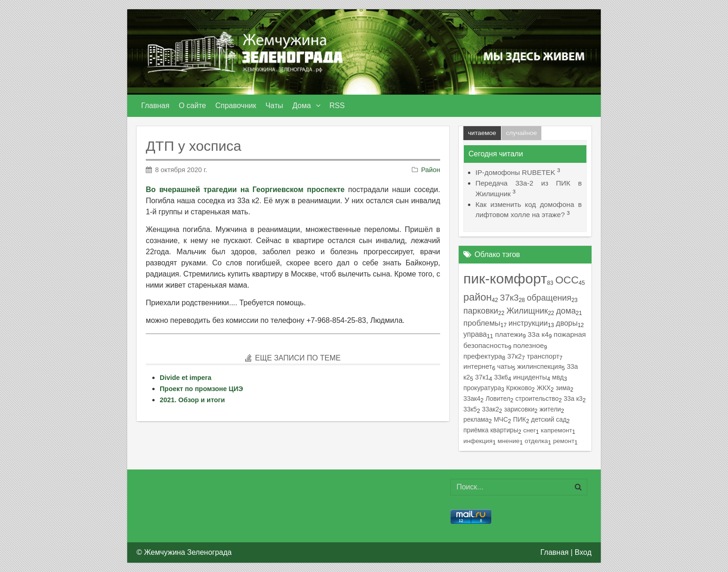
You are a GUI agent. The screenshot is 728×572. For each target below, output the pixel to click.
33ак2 (491, 409)
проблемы (482, 323)
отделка (536, 441)
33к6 (501, 377)
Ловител (498, 398)
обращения (549, 298)
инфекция (478, 441)
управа (475, 334)
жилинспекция (539, 366)
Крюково (519, 388)
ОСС (567, 280)
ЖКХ (544, 388)
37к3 (509, 298)
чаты (505, 366)
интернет (478, 366)
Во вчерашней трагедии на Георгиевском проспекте (245, 190)
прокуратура (482, 388)
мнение (509, 441)
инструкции (528, 323)
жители (550, 409)
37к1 (482, 377)
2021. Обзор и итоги (192, 400)
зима (563, 388)
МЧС (501, 419)
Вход (583, 552)
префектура (483, 356)
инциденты (530, 377)
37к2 (514, 356)
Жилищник (527, 311)
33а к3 (573, 398)
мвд (558, 377)
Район (431, 170)
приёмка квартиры (491, 430)
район (478, 297)
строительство (537, 398)
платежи (509, 334)
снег (530, 430)
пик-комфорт (505, 278)
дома (566, 311)
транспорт (543, 356)
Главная (555, 552)
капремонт (556, 430)
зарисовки (519, 409)
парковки (481, 311)
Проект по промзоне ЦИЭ (201, 389)
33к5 (470, 409)
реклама (476, 419)
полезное (528, 345)
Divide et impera (185, 378)
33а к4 (538, 334)
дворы (567, 323)
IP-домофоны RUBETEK (515, 172)
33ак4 (472, 398)
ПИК (520, 419)
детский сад (549, 419)
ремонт (564, 441)
